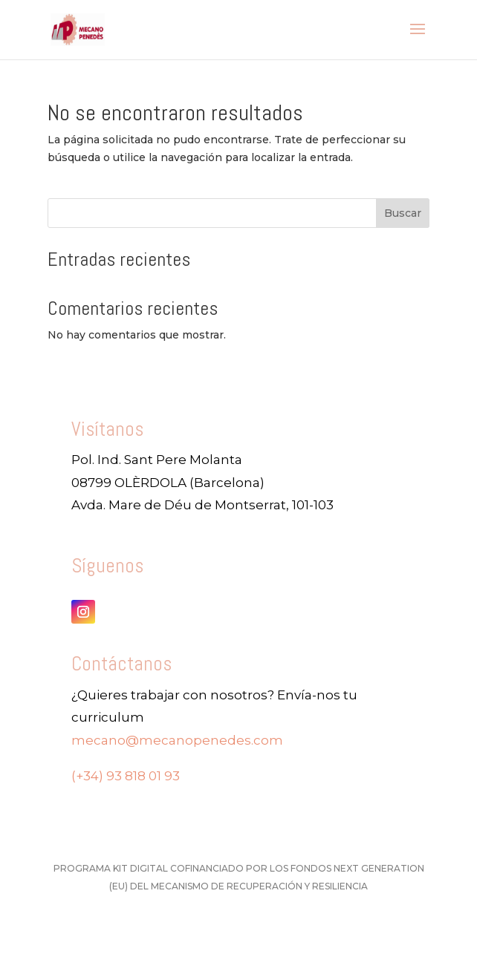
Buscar (403, 213)
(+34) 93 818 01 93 (126, 776)
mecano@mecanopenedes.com (177, 740)
